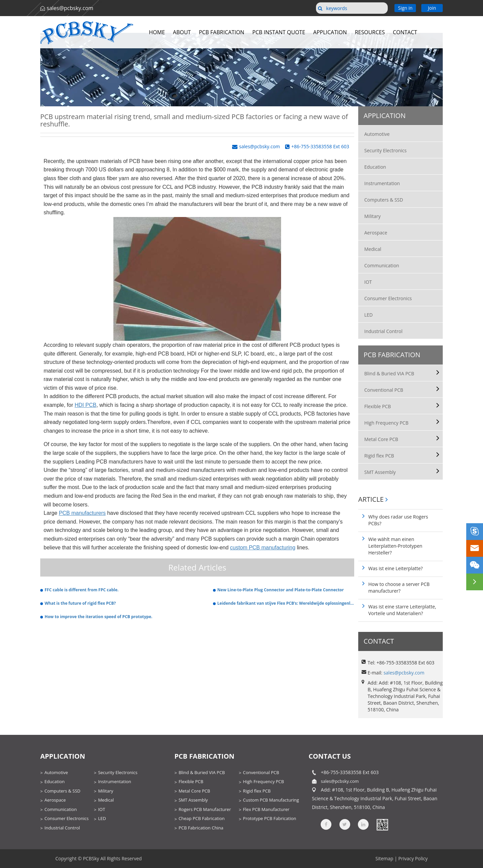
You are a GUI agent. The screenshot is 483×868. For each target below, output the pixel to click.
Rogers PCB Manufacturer (205, 809)
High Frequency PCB (386, 423)
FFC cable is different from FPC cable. (82, 590)
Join (432, 8)
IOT (368, 282)
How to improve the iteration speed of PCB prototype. (98, 617)
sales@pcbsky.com (70, 8)
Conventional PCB (384, 390)
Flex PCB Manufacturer (266, 809)
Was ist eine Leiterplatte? (395, 568)
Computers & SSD (384, 200)
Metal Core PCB (381, 439)
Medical (373, 249)
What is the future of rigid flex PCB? (80, 603)
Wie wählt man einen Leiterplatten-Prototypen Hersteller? (395, 546)
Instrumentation (382, 183)
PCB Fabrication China (201, 828)
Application (330, 32)
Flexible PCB (378, 406)
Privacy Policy (413, 858)
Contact (405, 32)
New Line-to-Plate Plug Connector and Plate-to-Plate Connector (281, 590)
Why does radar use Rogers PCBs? (398, 520)
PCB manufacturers (82, 513)
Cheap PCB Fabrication (201, 818)
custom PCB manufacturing (263, 548)
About (182, 32)
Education (375, 167)
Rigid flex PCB (379, 456)
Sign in (405, 8)
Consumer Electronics (388, 298)
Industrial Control (383, 331)
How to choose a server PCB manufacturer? (399, 587)
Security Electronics (385, 150)
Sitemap (384, 858)
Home (157, 32)
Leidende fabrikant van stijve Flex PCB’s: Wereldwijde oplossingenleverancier (286, 603)
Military (372, 216)
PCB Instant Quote (279, 32)
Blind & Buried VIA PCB (389, 373)
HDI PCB (85, 405)
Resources (370, 32)
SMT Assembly (380, 472)
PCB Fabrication (222, 32)
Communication (382, 265)
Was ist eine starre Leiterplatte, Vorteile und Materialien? (402, 610)
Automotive (377, 134)
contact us (330, 756)
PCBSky (91, 858)
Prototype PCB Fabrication (270, 818)
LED (368, 315)
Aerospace (376, 233)
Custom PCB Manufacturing (271, 800)
